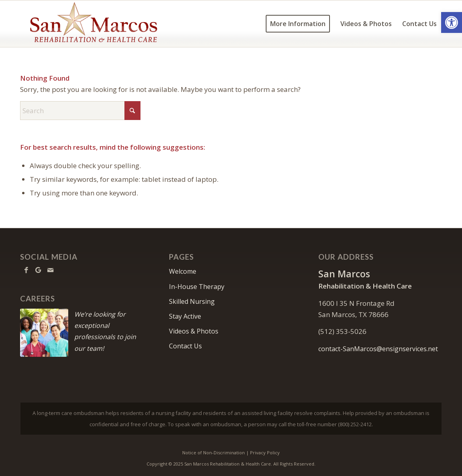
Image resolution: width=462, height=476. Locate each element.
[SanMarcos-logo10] (94, 24)
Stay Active (185, 316)
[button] (452, 22)
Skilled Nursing (192, 301)
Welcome (183, 271)
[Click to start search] (132, 111)
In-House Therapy (197, 287)
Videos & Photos (194, 331)
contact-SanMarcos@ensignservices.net (378, 349)
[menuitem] (298, 24)
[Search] (80, 111)
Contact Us (185, 346)
